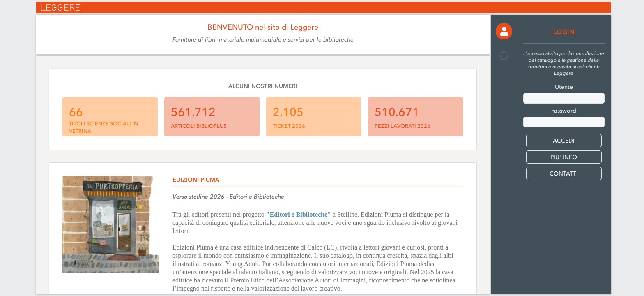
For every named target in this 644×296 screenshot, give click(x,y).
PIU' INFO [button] (564, 157)
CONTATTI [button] (564, 174)
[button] (504, 31)
